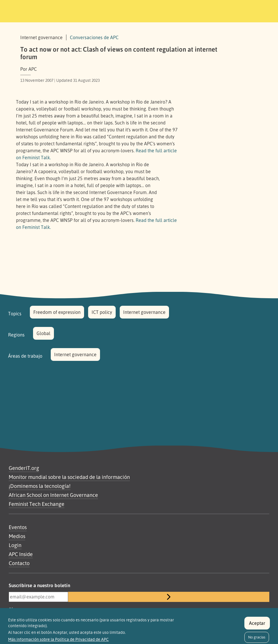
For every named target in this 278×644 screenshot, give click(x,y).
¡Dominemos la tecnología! (40, 486)
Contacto (19, 563)
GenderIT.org (24, 468)
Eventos (18, 527)
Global (43, 333)
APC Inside (21, 554)
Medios (17, 536)
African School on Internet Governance (53, 495)
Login (15, 545)
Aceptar (257, 626)
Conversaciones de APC (94, 37)
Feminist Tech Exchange (37, 504)
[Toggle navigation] (231, 10)
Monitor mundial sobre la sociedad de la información (69, 477)
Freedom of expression (57, 312)
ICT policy (102, 312)
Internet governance (144, 312)
